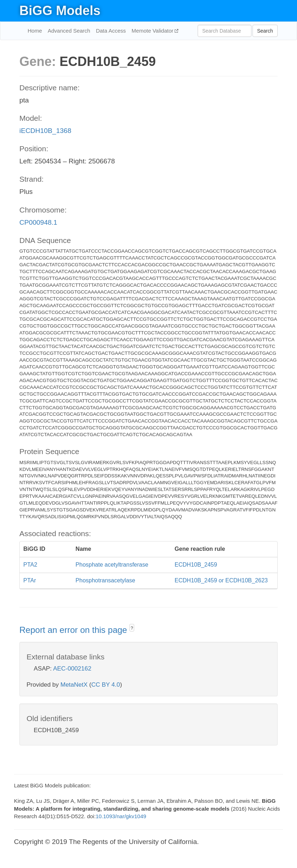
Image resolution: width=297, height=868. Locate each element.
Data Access (111, 31)
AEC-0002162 (72, 669)
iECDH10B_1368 (45, 131)
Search (265, 31)
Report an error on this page (74, 630)
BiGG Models (60, 11)
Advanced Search (69, 31)
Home (35, 31)
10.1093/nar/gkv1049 (121, 816)
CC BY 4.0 (105, 685)
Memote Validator (153, 31)
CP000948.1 (38, 222)
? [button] (132, 628)
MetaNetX (74, 685)
